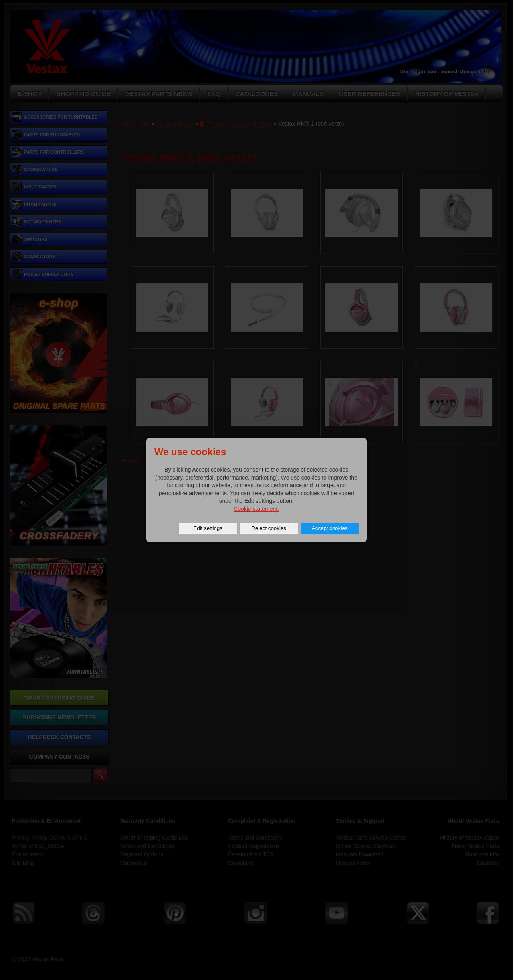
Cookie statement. (256, 509)
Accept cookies (330, 528)
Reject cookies (269, 528)
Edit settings (208, 528)
